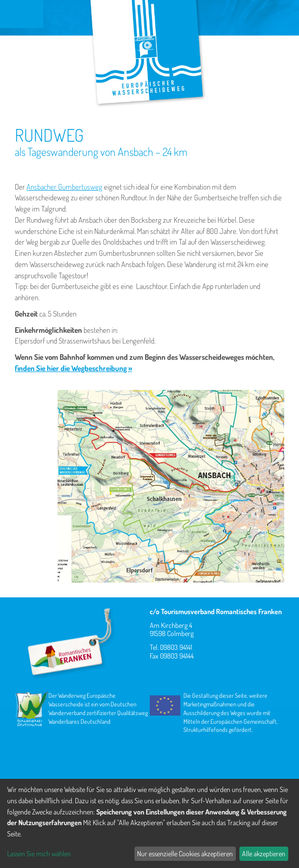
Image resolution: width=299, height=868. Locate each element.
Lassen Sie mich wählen (39, 853)
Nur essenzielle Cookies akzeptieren (185, 853)
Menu (22, 14)
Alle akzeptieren (264, 853)
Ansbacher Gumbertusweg (64, 187)
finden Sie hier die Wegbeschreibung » (73, 368)
